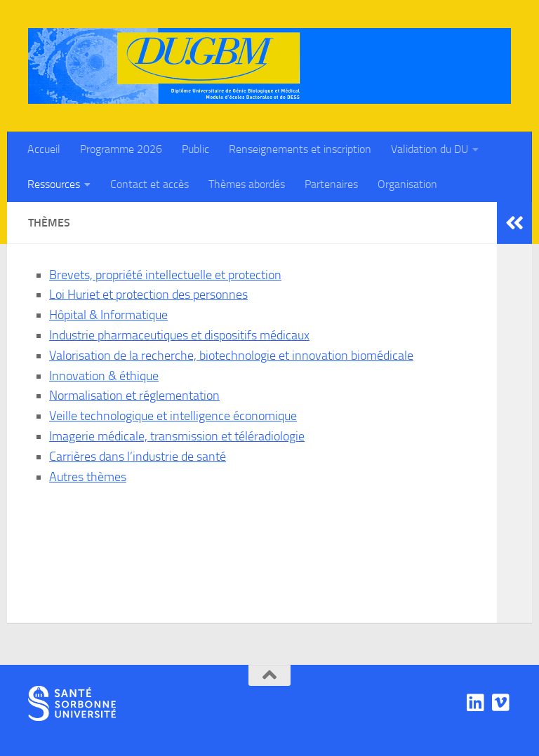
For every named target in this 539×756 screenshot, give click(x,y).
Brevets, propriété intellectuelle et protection (165, 275)
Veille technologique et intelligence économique (173, 416)
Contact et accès (149, 184)
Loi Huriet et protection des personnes (148, 295)
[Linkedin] (476, 703)
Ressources (54, 184)
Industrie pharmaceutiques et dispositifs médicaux (179, 335)
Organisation (407, 184)
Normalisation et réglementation (134, 396)
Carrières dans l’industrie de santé (138, 457)
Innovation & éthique (104, 376)
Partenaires (331, 184)
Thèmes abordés (247, 184)
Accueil (44, 149)
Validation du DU (430, 149)
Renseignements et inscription (300, 149)
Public (195, 149)
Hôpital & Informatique (108, 315)
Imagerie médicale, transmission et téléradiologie (177, 436)
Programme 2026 (121, 149)
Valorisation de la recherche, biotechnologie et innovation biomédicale (231, 356)
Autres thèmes (88, 477)
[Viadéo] (501, 703)
